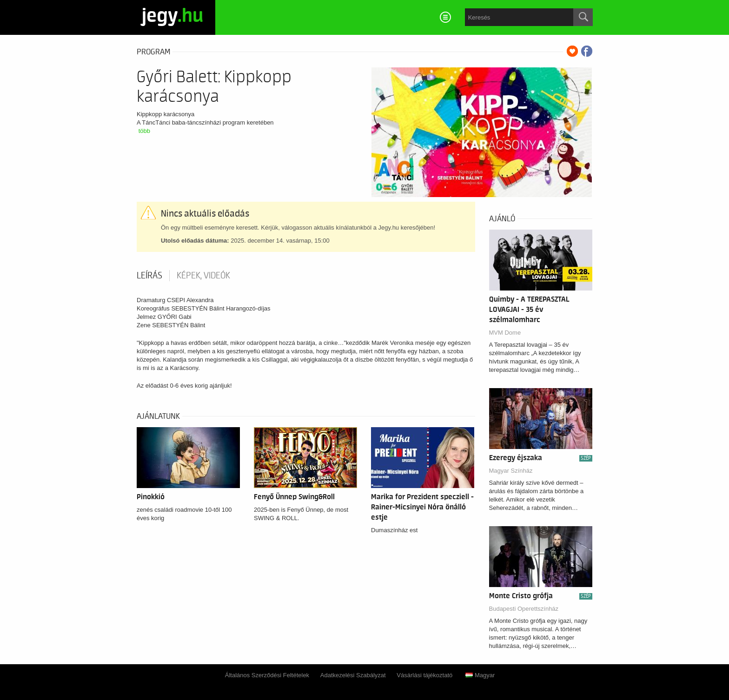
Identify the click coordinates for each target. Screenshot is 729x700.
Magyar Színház (511, 471)
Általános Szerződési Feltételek (267, 675)
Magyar (480, 675)
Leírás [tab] (149, 276)
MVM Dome (505, 333)
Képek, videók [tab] (203, 276)
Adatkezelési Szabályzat (353, 675)
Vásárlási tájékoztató (424, 675)
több (144, 131)
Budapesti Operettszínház (524, 609)
